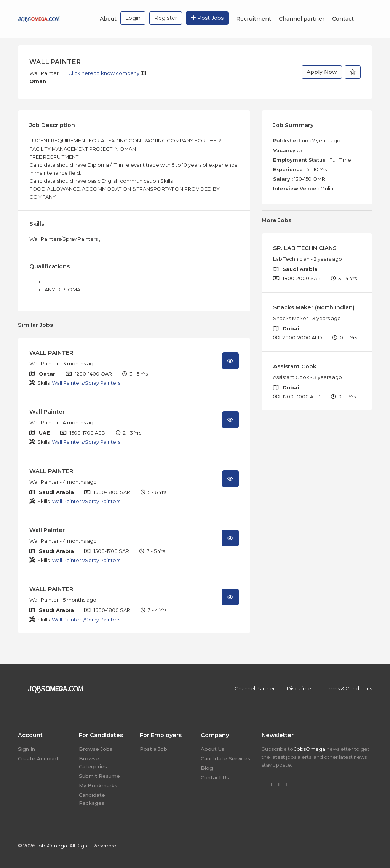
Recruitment (254, 19)
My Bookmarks (98, 785)
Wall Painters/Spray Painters (86, 383)
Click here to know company (104, 73)
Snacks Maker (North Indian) (314, 307)
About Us (213, 749)
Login (133, 18)
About (108, 19)
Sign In (26, 749)
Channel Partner (255, 688)
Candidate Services (225, 758)
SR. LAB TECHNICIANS (305, 248)
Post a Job (153, 749)
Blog (207, 768)
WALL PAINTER (51, 353)
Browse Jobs (96, 749)
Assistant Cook (295, 366)
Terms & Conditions (348, 688)
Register (166, 18)
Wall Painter (47, 412)
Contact (343, 19)
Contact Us (215, 777)
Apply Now (322, 72)
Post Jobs (207, 18)
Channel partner (302, 19)
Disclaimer (300, 688)
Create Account (38, 758)
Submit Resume (99, 776)
